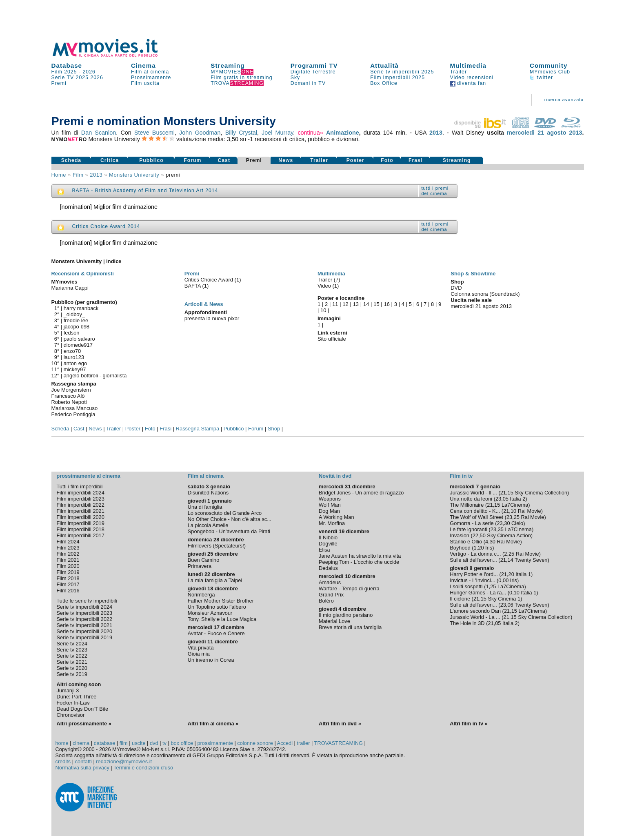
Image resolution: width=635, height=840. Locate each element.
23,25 (513, 517)
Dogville (328, 544)
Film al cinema (150, 72)
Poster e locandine (341, 298)
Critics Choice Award (210, 280)
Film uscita (145, 83)
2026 (89, 72)
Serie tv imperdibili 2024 (85, 607)
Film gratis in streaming (241, 78)
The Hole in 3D (467, 623)
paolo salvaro (79, 339)
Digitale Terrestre (313, 72)
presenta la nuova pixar (212, 318)
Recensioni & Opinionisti (83, 274)
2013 (436, 133)
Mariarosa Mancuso (75, 408)
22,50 (479, 535)
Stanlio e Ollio (466, 542)
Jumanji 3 (68, 690)
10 (323, 310)
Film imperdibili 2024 (81, 493)
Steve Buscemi (154, 133)
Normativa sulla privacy (82, 768)
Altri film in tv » (468, 724)
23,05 (502, 499)
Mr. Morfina (332, 523)
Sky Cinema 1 (504, 599)
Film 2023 (68, 548)
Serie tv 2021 (72, 662)
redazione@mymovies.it (124, 761)
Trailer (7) (329, 280)
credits (63, 761)
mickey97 (75, 369)
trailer (303, 743)
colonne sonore (255, 743)
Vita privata (201, 648)
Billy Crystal (241, 133)
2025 (82, 78)
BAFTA (193, 286)
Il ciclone (460, 599)
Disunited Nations (208, 493)
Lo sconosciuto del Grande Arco (225, 513)
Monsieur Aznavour (210, 613)
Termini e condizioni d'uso (143, 768)
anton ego (75, 363)
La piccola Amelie (208, 525)
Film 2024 (68, 542)
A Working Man (336, 517)
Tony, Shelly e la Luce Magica (222, 619)
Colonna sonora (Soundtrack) (485, 294)
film (78, 175)
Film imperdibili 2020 (81, 517)
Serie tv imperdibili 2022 (85, 619)
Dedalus (328, 568)
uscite (139, 743)
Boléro (326, 601)
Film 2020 (68, 566)
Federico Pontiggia (73, 414)
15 (376, 304)
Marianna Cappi (70, 288)
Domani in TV (308, 83)
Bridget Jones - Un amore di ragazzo (361, 493)
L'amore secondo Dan (475, 611)
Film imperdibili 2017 (81, 535)
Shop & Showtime (473, 274)
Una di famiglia (205, 507)
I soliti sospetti (466, 586)
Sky (295, 78)
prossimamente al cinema (89, 476)
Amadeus (330, 582)
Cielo (517, 523)
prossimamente (215, 743)
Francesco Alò (68, 396)
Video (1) (328, 286)
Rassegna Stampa (198, 429)
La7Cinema (515, 505)
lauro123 (74, 357)
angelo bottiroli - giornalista (95, 376)
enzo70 (72, 351)
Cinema (143, 65)
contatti (83, 761)
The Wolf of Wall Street (476, 517)
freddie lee (76, 320)
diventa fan (468, 83)
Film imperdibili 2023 (81, 499)
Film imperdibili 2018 (81, 529)
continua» (310, 133)
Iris (489, 548)
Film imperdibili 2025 (397, 78)
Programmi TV (314, 65)
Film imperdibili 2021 (81, 511)
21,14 (507, 560)
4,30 (490, 542)
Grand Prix (331, 595)
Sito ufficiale (332, 339)
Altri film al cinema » (213, 724)
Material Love (334, 621)
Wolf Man (330, 505)
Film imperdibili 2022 (81, 505)
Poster (355, 160)
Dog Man (329, 511)
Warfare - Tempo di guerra (349, 588)
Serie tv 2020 (72, 668)
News (286, 160)
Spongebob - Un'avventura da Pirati (229, 531)
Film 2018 (68, 578)
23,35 (497, 529)
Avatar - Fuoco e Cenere (216, 633)
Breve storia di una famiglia (350, 627)
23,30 (503, 523)
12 (345, 304)
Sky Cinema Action (509, 535)
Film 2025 (64, 72)
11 (335, 304)
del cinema (434, 193)
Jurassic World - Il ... (473, 493)
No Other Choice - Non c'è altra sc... (230, 519)
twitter (541, 78)
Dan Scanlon (99, 133)
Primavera (200, 566)
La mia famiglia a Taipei (215, 580)
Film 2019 (68, 572)
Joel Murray (277, 133)
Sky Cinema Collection (541, 493)
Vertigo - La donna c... (475, 554)
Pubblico (151, 160)
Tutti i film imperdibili (80, 486)
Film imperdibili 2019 (81, 523)
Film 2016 (68, 591)
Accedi (285, 743)
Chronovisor (71, 715)
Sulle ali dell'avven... (473, 560)
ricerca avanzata (564, 100)
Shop (274, 429)
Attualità (384, 65)
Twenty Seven (531, 560)
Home (59, 175)
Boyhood (460, 548)
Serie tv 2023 (72, 650)
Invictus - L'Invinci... (472, 580)
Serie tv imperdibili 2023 (85, 613)
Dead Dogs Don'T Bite (83, 709)
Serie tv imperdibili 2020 (85, 631)
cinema (81, 743)
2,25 (509, 554)
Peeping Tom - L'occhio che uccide (359, 562)
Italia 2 (518, 499)
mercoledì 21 (525, 133)
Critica (110, 160)
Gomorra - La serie (472, 523)
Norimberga (201, 595)
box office (182, 743)
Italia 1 (523, 574)
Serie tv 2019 (72, 674)
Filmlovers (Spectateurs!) (217, 546)
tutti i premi (435, 188)
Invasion (460, 535)
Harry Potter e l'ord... (474, 574)
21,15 (507, 493)
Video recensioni (472, 78)
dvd (154, 743)
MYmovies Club (550, 72)
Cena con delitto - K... (475, 511)
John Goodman (200, 133)
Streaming (228, 65)
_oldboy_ (74, 314)
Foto (387, 160)
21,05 (494, 623)
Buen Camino (204, 560)
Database (67, 65)
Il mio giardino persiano (346, 615)
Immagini (329, 318)
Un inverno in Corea (211, 660)
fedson (72, 333)
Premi (59, 83)
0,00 (503, 580)
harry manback (81, 308)
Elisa (324, 550)
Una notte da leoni (471, 499)
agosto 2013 (564, 133)
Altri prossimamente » (84, 724)
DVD (456, 288)
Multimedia (468, 65)
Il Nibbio (328, 537)
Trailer (458, 72)
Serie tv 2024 (72, 644)
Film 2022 (68, 554)
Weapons (330, 499)
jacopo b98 (77, 327)
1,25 (491, 586)
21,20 (508, 574)
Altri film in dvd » (340, 724)
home (62, 743)
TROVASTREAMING (339, 743)
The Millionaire (467, 505)
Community (549, 65)
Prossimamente (151, 78)
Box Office (384, 83)
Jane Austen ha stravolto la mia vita (360, 556)
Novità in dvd (335, 476)
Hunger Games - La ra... (478, 593)
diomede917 (78, 345)
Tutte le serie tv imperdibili (87, 601)
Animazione (343, 133)
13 (356, 304)
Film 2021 (68, 560)
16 (386, 304)
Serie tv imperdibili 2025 (402, 72)
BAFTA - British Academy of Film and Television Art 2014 (145, 191)
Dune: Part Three (77, 697)
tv (164, 743)
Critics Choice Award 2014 (106, 226)
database (105, 743)
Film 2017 (68, 584)
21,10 (510, 511)
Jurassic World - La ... (475, 617)
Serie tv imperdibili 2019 (85, 637)
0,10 (514, 593)
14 (366, 304)
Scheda (71, 160)
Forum (192, 160)
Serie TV (63, 78)
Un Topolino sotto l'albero (217, 607)
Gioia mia (199, 654)
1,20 (479, 548)
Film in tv (461, 476)
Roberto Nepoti (69, 402)
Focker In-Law (73, 703)
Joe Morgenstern (71, 390)
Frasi (415, 160)
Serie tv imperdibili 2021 (85, 625)
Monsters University (134, 175)
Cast (224, 160)
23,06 (507, 605)
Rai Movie (530, 511)
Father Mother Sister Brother (221, 601)
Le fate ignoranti (468, 529)
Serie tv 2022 (72, 656)
